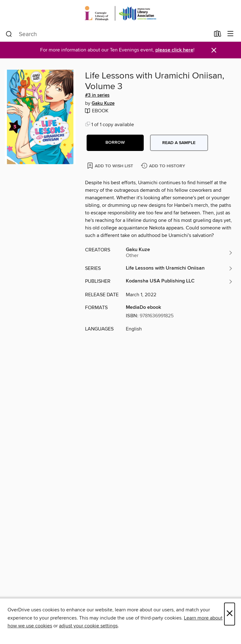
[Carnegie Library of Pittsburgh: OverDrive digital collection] (120, 13)
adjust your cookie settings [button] (88, 626)
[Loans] (218, 35)
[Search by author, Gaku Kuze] (179, 253)
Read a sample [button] (179, 143)
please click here (174, 50)
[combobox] (108, 34)
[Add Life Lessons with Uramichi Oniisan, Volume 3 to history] (164, 166)
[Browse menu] (230, 34)
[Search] (9, 34)
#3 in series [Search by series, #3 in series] (97, 95)
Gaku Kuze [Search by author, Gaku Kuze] (103, 104)
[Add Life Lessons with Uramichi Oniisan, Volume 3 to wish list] (111, 166)
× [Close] (230, 614)
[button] (115, 143)
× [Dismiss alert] (214, 50)
